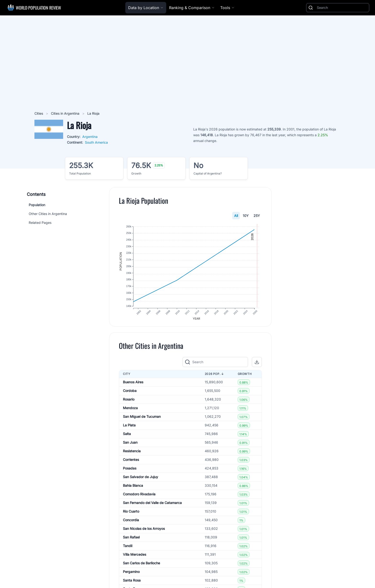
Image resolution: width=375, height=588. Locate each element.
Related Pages (40, 223)
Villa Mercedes (135, 556)
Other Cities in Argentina (48, 214)
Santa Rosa (132, 582)
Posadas (130, 470)
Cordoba (130, 393)
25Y (257, 216)
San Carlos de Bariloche (141, 565)
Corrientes (131, 461)
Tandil (128, 548)
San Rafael (131, 539)
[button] (257, 364)
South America (96, 142)
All (236, 216)
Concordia (131, 522)
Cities (39, 113)
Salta (127, 436)
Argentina (90, 137)
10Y (246, 216)
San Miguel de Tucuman (142, 418)
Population (37, 205)
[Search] (342, 8)
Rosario (129, 401)
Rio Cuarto (131, 513)
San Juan (130, 444)
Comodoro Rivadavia (139, 496)
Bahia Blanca (133, 487)
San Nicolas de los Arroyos (144, 530)
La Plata (129, 427)
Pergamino (131, 574)
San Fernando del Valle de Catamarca (152, 505)
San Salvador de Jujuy (141, 479)
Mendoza (130, 410)
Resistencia (132, 453)
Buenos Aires (133, 384)
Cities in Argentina (66, 113)
